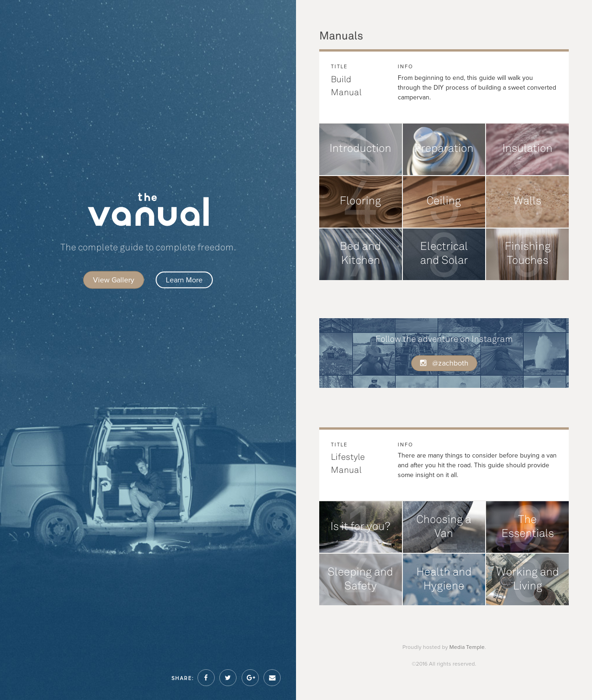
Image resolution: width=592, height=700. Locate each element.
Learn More (184, 280)
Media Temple (467, 648)
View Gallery (114, 280)
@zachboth (444, 363)
